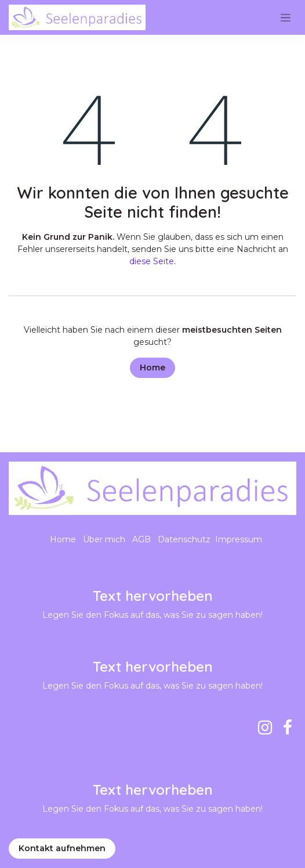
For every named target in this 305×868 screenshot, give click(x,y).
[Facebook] (288, 727)
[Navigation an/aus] (286, 17)
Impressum (239, 539)
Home (152, 368)
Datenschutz (184, 539)
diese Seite (152, 261)
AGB (141, 539)
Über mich (104, 539)
